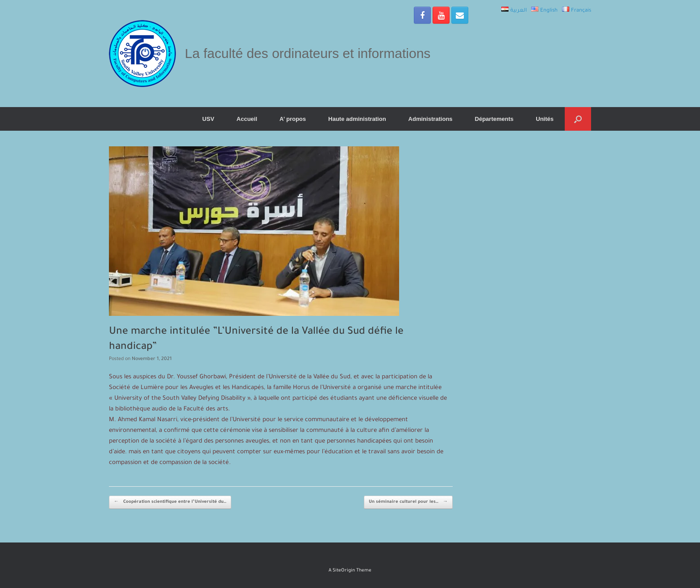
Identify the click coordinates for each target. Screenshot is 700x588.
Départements (494, 119)
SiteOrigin (344, 571)
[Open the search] (578, 119)
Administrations (431, 119)
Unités (545, 119)
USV (208, 119)
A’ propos (293, 119)
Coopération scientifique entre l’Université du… (170, 503)
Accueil (247, 119)
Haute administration (357, 119)
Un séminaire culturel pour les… (408, 503)
